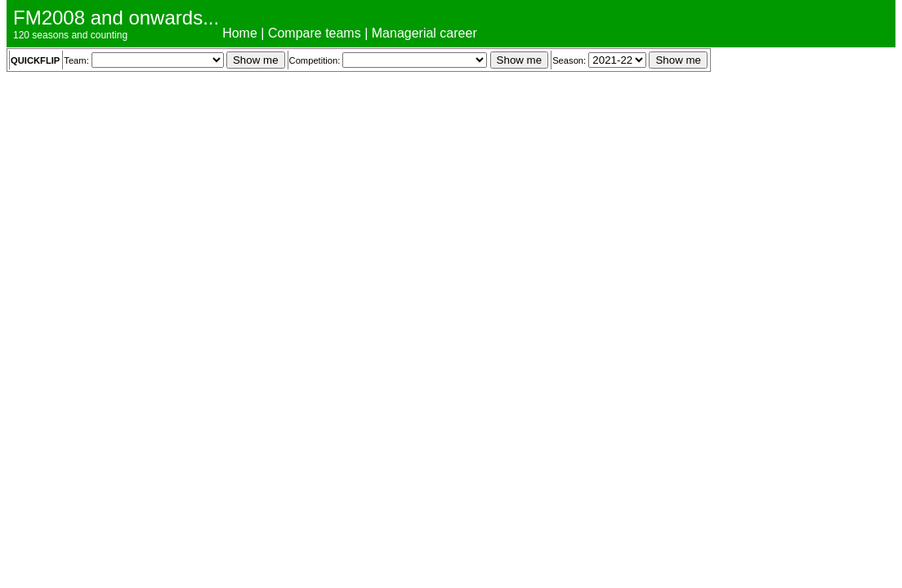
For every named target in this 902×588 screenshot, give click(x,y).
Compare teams (315, 33)
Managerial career (424, 33)
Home (240, 33)
